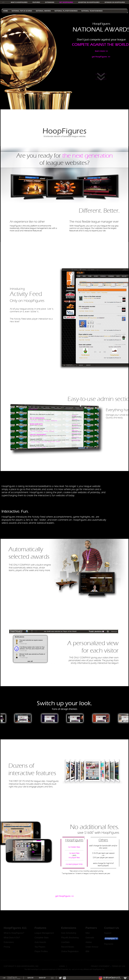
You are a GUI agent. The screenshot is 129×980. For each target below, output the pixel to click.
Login (62, 966)
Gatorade (90, 938)
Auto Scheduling (69, 933)
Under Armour (92, 947)
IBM (87, 951)
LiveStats (65, 942)
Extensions (9, 942)
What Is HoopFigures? (14, 933)
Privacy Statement (100, 966)
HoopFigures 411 (15, 928)
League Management (44, 933)
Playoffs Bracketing (70, 938)
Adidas (89, 942)
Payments (109, 944)
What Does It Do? (12, 938)
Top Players (40, 947)
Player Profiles (41, 951)
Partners (91, 928)
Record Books (68, 947)
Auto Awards (40, 942)
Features (40, 928)
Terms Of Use (119, 966)
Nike (88, 933)
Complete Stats (42, 938)
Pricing (7, 947)
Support (108, 933)
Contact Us (112, 928)
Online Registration (70, 951)
